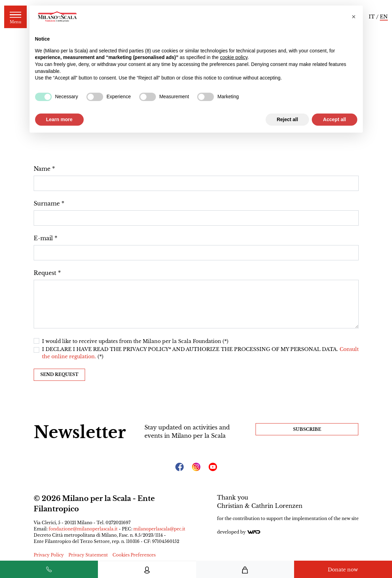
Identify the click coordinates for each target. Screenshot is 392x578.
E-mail (43, 238)
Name (42, 169)
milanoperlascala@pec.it (159, 529)
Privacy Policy (49, 555)
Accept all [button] (334, 119)
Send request (59, 374)
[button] (354, 17)
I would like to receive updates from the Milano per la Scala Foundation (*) (135, 341)
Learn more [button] (59, 119)
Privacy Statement (88, 555)
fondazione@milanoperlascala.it (83, 529)
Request (45, 273)
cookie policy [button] (234, 57)
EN (384, 17)
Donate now (343, 570)
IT (372, 17)
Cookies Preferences (134, 555)
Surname (47, 203)
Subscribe (307, 429)
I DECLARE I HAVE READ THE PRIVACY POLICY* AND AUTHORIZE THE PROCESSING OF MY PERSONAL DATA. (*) (200, 353)
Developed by (239, 532)
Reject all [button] (287, 119)
